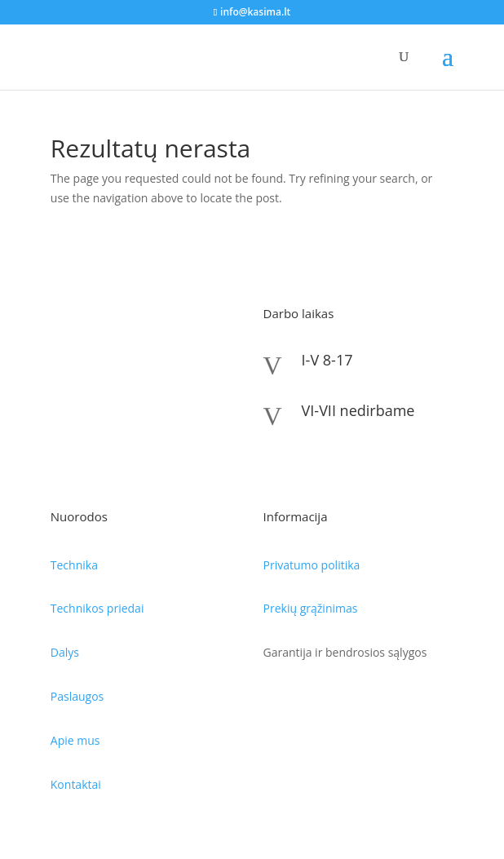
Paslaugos (77, 696)
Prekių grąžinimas (311, 608)
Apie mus (75, 740)
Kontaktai (76, 784)
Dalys (65, 652)
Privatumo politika (312, 565)
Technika (74, 565)
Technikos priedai (97, 608)
